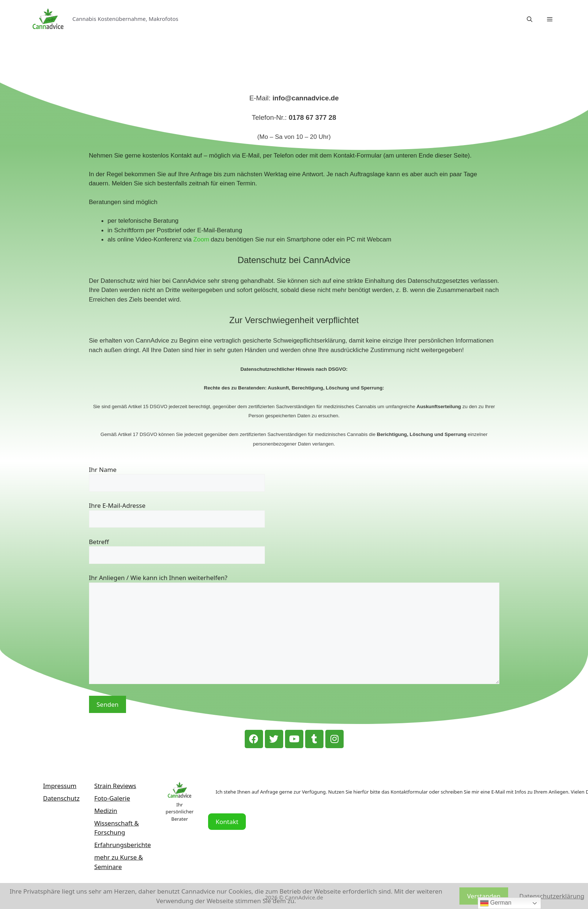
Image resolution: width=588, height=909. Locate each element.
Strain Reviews (115, 786)
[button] (550, 19)
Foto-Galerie (112, 798)
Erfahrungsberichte (123, 845)
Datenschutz (62, 798)
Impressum (60, 786)
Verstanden (484, 896)
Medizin (106, 811)
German (496, 903)
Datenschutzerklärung (552, 896)
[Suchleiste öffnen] (530, 19)
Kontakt (227, 822)
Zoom (201, 239)
